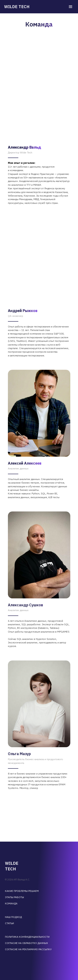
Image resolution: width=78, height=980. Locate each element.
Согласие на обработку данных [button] (26, 943)
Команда (11, 903)
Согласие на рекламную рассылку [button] (28, 949)
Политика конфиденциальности (27, 937)
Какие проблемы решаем (22, 891)
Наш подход (13, 917)
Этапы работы (14, 897)
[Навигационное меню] (71, 7)
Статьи (9, 923)
